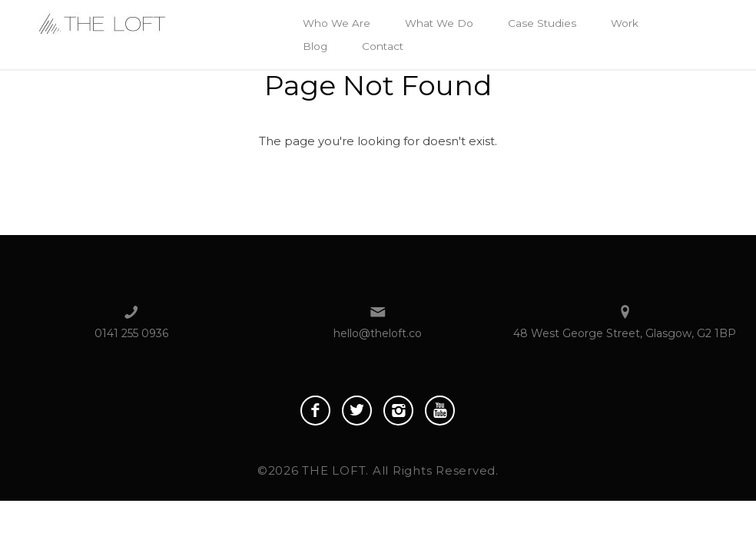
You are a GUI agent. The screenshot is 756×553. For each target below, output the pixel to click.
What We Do (439, 23)
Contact (383, 46)
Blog (315, 46)
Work (625, 23)
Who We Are (337, 23)
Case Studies (542, 23)
